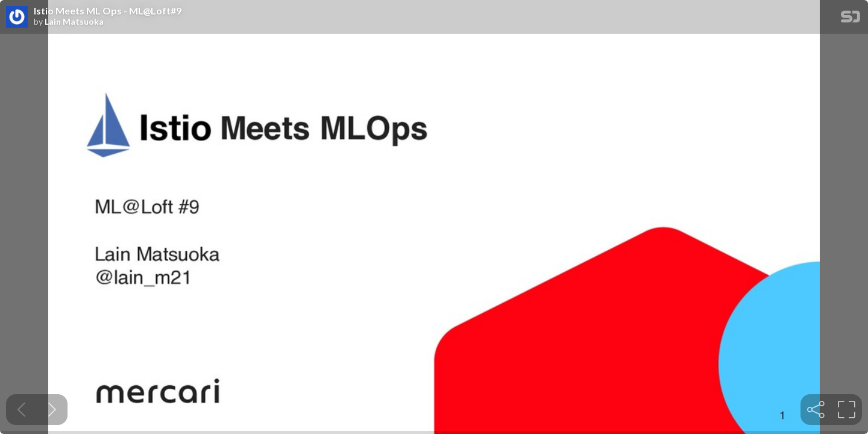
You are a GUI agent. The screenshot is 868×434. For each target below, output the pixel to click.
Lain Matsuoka (74, 22)
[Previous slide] (21, 410)
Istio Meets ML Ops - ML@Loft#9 (108, 11)
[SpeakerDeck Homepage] (851, 19)
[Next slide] (52, 410)
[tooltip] (816, 410)
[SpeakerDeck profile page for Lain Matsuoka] (17, 17)
